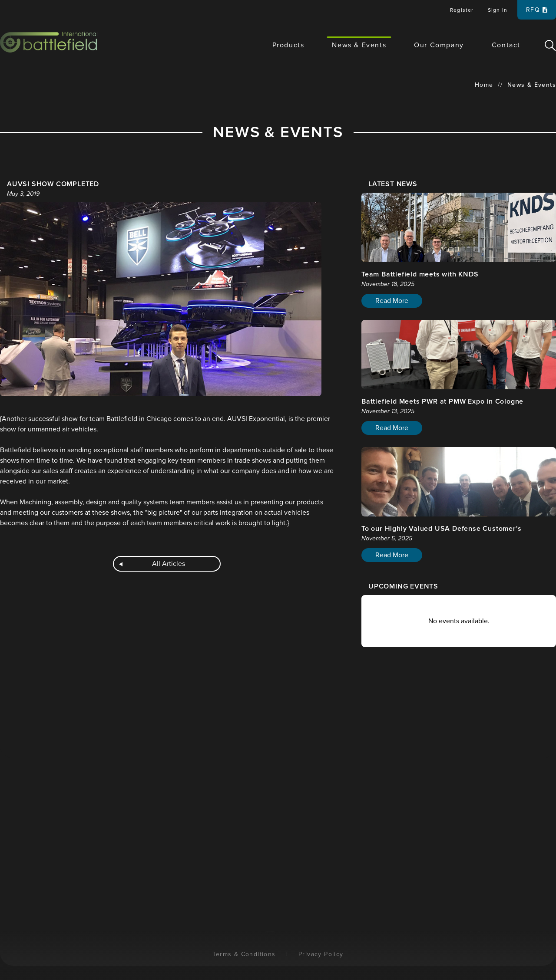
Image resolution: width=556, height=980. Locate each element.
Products (288, 45)
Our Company (439, 45)
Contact (506, 45)
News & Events (359, 45)
